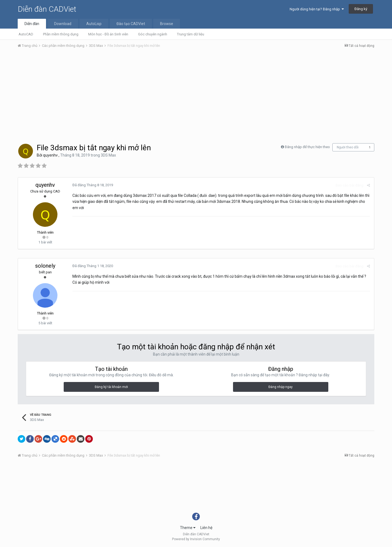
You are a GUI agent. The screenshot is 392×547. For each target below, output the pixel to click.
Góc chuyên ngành (153, 34)
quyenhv (50, 155)
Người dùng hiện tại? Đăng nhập (317, 9)
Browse (167, 24)
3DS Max (108, 155)
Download (63, 24)
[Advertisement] (196, 93)
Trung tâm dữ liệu (191, 34)
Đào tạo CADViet (131, 24)
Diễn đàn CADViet (47, 9)
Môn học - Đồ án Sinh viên (108, 34)
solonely (45, 266)
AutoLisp (94, 24)
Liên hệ (206, 528)
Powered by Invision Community (196, 539)
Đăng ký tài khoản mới (111, 387)
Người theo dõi (348, 147)
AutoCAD (26, 34)
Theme (188, 528)
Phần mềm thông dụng (61, 34)
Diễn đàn (32, 24)
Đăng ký (361, 9)
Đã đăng (93, 185)
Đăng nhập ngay (281, 387)
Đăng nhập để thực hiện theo (307, 147)
